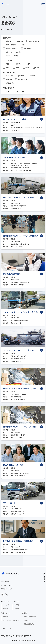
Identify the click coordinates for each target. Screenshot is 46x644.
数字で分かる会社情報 (30, 617)
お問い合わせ (5, 582)
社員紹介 (17, 609)
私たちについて (6, 601)
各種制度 (24, 613)
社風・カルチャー (6, 613)
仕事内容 (17, 605)
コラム (11, 629)
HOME (3, 30)
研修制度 (26, 620)
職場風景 (6, 617)
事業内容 (6, 609)
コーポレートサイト (7, 585)
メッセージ (6, 605)
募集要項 (4, 629)
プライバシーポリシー (7, 589)
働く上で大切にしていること (11, 620)
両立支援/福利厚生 (29, 624)
